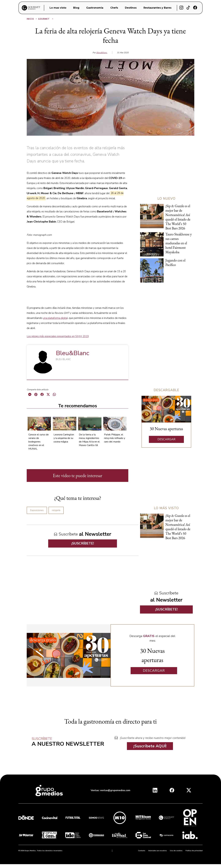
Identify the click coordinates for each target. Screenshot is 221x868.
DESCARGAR (166, 439)
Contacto (142, 851)
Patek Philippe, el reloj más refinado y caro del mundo (115, 438)
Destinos (131, 8)
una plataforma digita (55, 318)
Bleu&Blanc (102, 53)
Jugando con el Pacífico (175, 263)
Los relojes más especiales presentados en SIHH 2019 (58, 336)
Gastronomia (95, 8)
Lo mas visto (58, 8)
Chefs (114, 8)
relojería (56, 510)
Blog (76, 8)
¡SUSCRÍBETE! (83, 543)
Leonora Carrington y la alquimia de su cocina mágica (64, 438)
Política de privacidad (194, 851)
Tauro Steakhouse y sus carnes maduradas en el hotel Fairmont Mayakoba (179, 243)
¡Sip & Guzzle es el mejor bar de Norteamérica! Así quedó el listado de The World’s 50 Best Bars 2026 (178, 217)
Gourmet (46, 19)
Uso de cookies (176, 851)
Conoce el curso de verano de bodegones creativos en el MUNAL (39, 442)
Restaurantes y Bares (157, 8)
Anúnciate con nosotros (158, 851)
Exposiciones (37, 510)
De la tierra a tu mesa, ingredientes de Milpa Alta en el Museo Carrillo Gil (89, 440)
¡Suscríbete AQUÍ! (150, 746)
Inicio (32, 19)
